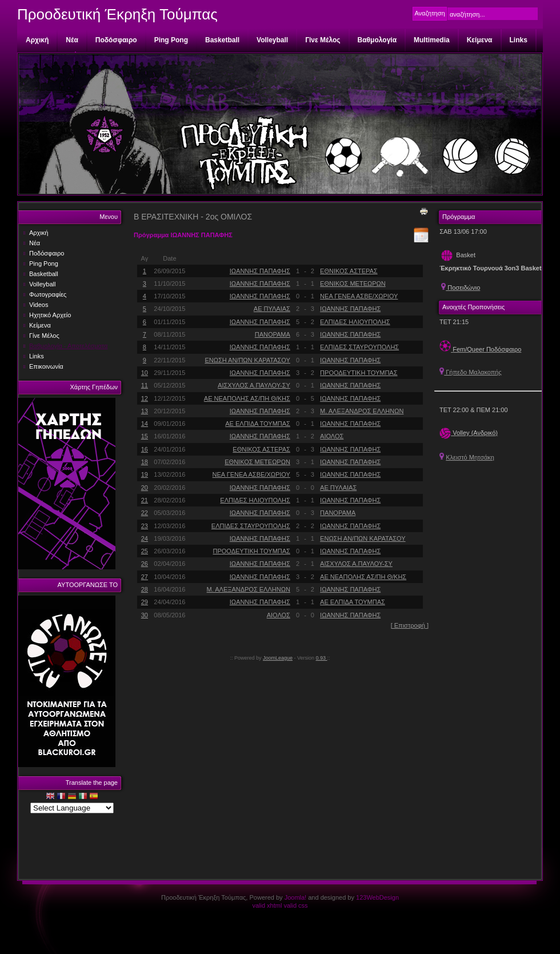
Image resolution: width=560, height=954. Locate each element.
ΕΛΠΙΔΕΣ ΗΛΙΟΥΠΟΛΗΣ (355, 322)
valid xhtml (267, 905)
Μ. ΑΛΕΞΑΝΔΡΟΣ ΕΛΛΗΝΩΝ (362, 411)
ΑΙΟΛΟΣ (332, 436)
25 (145, 551)
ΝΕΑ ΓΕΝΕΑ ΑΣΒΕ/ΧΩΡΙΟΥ (359, 296)
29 (145, 602)
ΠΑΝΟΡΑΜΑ (273, 334)
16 (145, 449)
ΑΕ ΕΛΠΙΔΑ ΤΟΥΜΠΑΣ (258, 424)
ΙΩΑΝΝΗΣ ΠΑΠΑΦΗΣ (260, 271)
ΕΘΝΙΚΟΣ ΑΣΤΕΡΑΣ (349, 271)
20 (145, 488)
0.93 (322, 658)
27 (145, 577)
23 (145, 526)
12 (145, 398)
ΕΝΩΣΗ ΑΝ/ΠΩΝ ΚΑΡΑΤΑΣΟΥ (247, 360)
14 (145, 424)
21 (145, 500)
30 (145, 615)
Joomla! (296, 897)
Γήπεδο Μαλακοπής (471, 372)
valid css (295, 905)
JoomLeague (278, 658)
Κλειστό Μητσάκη (470, 457)
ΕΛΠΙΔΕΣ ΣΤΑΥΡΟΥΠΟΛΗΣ (359, 347)
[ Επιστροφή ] (410, 625)
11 (145, 385)
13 (145, 411)
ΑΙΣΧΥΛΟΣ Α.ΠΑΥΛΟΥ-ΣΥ (254, 385)
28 (145, 589)
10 (145, 373)
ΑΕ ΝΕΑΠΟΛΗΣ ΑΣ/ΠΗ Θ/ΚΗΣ (247, 398)
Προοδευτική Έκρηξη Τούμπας (117, 14)
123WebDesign (377, 897)
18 (145, 462)
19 (145, 474)
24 (145, 538)
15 (145, 436)
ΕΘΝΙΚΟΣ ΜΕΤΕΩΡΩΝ (353, 284)
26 (145, 564)
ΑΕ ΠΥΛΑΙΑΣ (272, 309)
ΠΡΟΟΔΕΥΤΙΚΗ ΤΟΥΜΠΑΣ (359, 373)
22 (145, 513)
